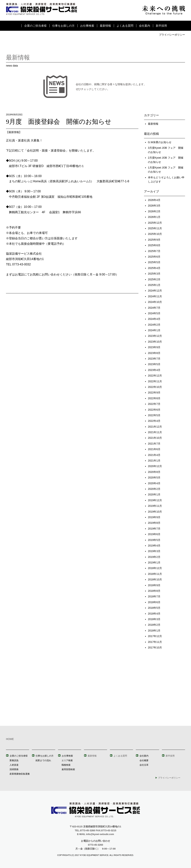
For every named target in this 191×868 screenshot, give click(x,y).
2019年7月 (154, 529)
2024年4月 (154, 319)
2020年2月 (154, 489)
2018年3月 (154, 619)
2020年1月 (154, 494)
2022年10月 (155, 387)
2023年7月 (154, 359)
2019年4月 (154, 546)
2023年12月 (155, 336)
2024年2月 (154, 325)
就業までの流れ (43, 760)
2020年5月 (154, 478)
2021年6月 (154, 449)
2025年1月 (154, 285)
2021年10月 (155, 438)
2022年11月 (155, 381)
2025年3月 (154, 274)
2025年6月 (154, 257)
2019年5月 (154, 540)
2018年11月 (155, 574)
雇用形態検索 (68, 769)
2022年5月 (154, 415)
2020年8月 (154, 472)
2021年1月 (154, 461)
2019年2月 (154, 557)
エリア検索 (67, 760)
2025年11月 (155, 228)
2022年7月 (154, 404)
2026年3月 (154, 206)
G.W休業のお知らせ (160, 142)
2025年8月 (154, 245)
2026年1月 (154, 217)
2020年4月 (154, 483)
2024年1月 (154, 330)
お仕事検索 (87, 26)
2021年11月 (155, 432)
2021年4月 (154, 455)
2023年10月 (155, 342)
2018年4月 (154, 614)
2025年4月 (154, 268)
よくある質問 (125, 26)
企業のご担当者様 (35, 26)
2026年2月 (154, 211)
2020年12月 (155, 466)
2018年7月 (154, 596)
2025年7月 (154, 251)
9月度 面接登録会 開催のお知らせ (59, 122)
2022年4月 (154, 421)
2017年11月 (155, 642)
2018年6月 (154, 602)
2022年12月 (155, 376)
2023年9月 (154, 347)
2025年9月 (154, 240)
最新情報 (105, 26)
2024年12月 (155, 291)
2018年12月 (155, 568)
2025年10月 (155, 234)
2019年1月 (154, 563)
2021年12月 (155, 427)
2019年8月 (154, 523)
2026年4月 (154, 200)
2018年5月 (154, 608)
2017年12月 (155, 636)
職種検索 (66, 765)
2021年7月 (154, 444)
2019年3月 (154, 551)
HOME (10, 739)
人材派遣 (14, 765)
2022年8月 (154, 398)
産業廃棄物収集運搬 (20, 774)
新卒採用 (161, 26)
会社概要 (144, 760)
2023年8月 (154, 353)
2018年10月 (155, 579)
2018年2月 (154, 625)
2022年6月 (154, 410)
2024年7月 (154, 308)
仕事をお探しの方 (63, 26)
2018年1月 (154, 631)
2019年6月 (154, 534)
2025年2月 (154, 279)
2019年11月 (155, 506)
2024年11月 (155, 296)
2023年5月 (154, 364)
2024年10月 (155, 302)
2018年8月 (154, 591)
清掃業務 (14, 769)
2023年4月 (154, 370)
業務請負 (14, 760)
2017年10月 (155, 648)
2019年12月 (155, 500)
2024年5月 (154, 313)
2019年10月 (155, 512)
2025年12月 (155, 223)
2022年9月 (154, 393)
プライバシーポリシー (172, 35)
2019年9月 (154, 517)
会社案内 (145, 26)
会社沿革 (144, 765)
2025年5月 (154, 262)
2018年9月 (154, 585)
